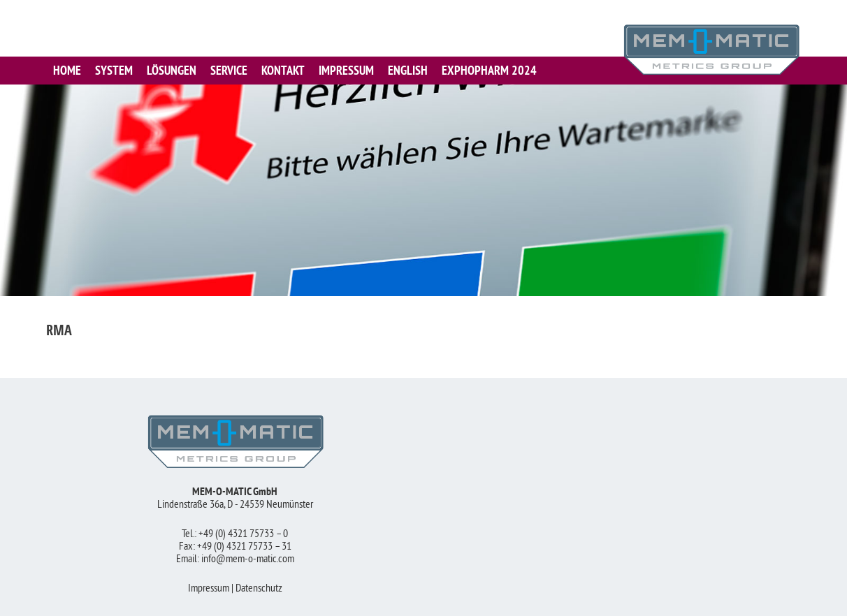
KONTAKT (283, 70)
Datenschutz (259, 589)
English (408, 70)
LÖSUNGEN (172, 70)
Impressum (209, 589)
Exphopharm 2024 (489, 70)
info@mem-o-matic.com (248, 559)
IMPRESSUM (346, 70)
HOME (67, 70)
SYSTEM (114, 70)
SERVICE (229, 70)
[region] (423, 190)
